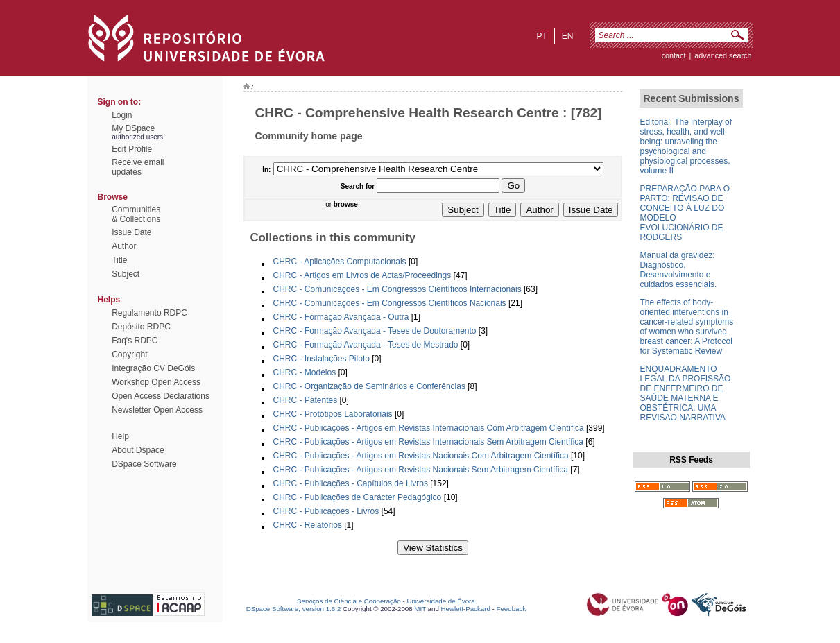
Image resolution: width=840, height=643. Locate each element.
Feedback (511, 609)
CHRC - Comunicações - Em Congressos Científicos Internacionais (397, 289)
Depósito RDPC (141, 327)
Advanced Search (723, 55)
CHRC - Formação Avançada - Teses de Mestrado (366, 345)
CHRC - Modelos (305, 372)
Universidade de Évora (440, 601)
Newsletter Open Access (157, 410)
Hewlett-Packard (466, 609)
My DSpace (133, 128)
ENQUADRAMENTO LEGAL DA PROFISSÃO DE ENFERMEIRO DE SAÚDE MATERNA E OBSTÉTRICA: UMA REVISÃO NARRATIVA (685, 393)
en (568, 36)
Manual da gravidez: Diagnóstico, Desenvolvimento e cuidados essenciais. (678, 270)
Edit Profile (132, 149)
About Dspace (138, 450)
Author (124, 246)
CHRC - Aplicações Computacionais (340, 262)
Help (120, 436)
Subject (126, 274)
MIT (420, 609)
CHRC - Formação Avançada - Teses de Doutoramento (375, 331)
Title (119, 260)
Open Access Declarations (161, 396)
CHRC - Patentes (306, 400)
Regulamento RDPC (149, 313)
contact (674, 55)
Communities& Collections (136, 214)
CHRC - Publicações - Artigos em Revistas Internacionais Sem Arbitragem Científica (429, 442)
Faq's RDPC (135, 341)
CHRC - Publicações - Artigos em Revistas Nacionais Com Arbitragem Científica (421, 456)
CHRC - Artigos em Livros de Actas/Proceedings (362, 275)
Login (122, 115)
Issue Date (131, 232)
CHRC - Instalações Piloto (322, 359)
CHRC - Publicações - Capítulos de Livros (351, 483)
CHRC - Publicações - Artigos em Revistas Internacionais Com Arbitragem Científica (429, 428)
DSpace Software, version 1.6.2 (294, 609)
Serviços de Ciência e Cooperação (349, 601)
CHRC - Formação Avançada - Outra (341, 317)
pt (541, 36)
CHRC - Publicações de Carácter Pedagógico (358, 497)
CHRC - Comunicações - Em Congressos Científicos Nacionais (390, 303)
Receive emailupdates (138, 167)
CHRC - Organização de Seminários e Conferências (369, 386)
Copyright (129, 354)
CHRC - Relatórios (308, 525)
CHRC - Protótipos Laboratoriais (333, 414)
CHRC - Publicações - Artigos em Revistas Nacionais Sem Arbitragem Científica (421, 470)
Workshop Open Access (156, 382)
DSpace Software (144, 464)
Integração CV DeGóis (153, 368)
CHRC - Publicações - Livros (326, 511)
